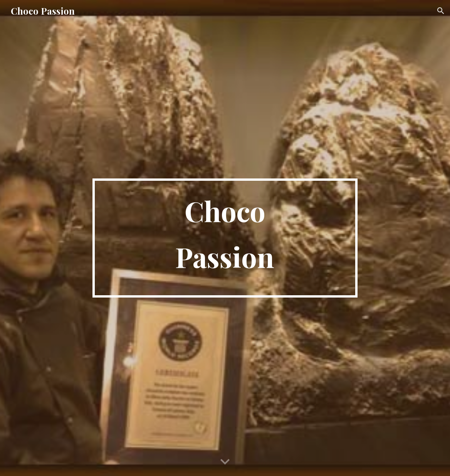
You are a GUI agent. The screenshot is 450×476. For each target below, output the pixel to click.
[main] (225, 238)
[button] (441, 11)
